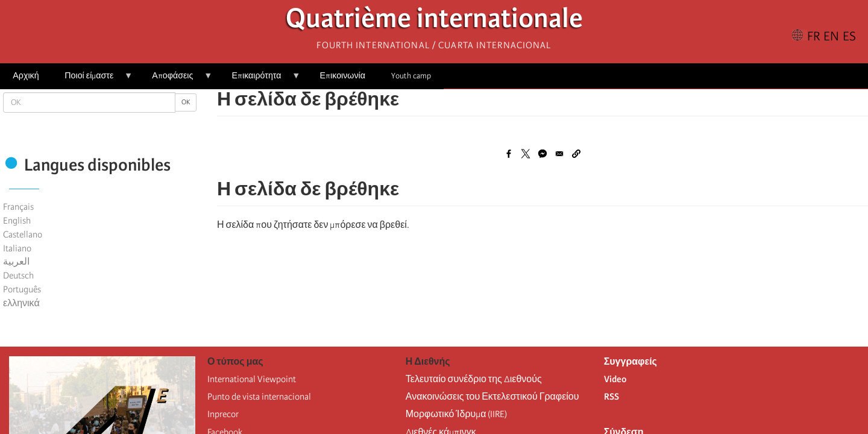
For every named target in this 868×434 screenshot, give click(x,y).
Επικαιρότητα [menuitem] (259, 80)
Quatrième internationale (434, 21)
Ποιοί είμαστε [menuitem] (92, 80)
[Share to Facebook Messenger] (542, 154)
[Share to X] (526, 154)
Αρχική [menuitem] (26, 76)
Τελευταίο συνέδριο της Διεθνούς (474, 379)
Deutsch (18, 275)
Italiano (17, 248)
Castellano (23, 234)
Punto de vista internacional (259, 397)
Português (22, 289)
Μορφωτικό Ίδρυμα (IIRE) (457, 414)
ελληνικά (21, 303)
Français (18, 207)
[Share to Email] (559, 154)
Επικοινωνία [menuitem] (343, 76)
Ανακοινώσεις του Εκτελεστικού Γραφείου (492, 397)
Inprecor (223, 414)
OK (186, 102)
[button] (576, 154)
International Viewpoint (252, 379)
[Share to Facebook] (509, 154)
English (17, 221)
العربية (16, 262)
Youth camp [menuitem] (411, 76)
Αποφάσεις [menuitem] (176, 80)
